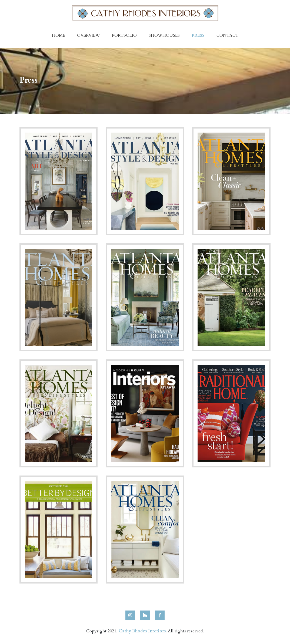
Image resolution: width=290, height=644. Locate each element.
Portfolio (124, 35)
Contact (227, 35)
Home (59, 35)
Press (198, 35)
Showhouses (164, 35)
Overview (89, 35)
